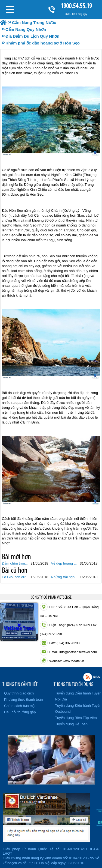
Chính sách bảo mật (20, 706)
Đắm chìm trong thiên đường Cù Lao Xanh (16, 563)
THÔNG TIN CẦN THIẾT (20, 684)
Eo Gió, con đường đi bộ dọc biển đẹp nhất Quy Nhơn (16, 577)
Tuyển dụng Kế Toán (72, 724)
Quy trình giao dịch (19, 693)
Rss (88, 677)
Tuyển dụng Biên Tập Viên (76, 718)
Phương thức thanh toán (23, 700)
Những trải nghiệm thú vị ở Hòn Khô (65, 577)
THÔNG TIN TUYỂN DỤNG (73, 684)
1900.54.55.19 (76, 6)
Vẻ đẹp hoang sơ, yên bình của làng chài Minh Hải (65, 563)
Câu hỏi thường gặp (20, 712)
